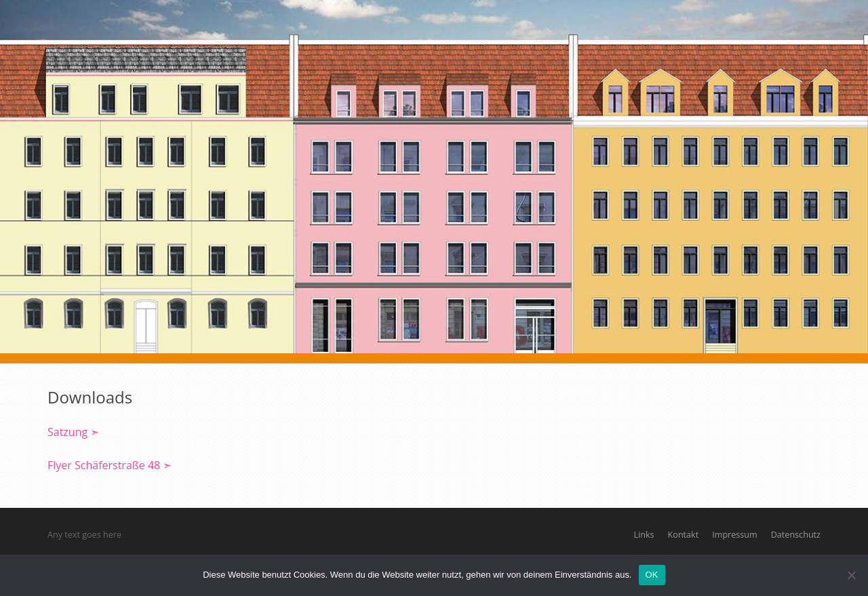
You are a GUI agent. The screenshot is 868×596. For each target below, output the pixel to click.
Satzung (69, 432)
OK (652, 575)
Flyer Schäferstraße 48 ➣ (110, 465)
